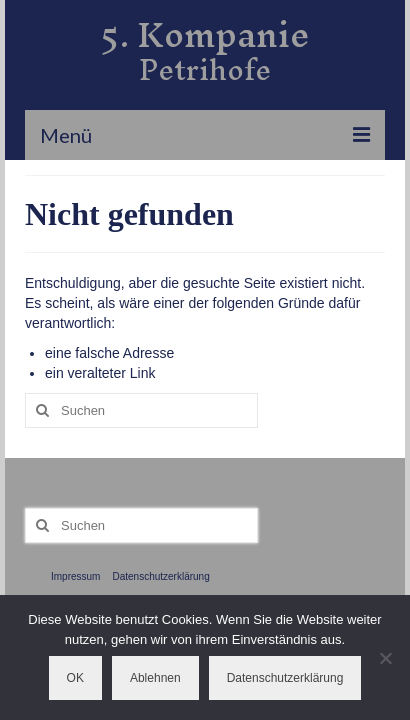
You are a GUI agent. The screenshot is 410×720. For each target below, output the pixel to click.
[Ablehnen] (385, 658)
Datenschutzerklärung (285, 678)
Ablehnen (155, 678)
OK (75, 678)
